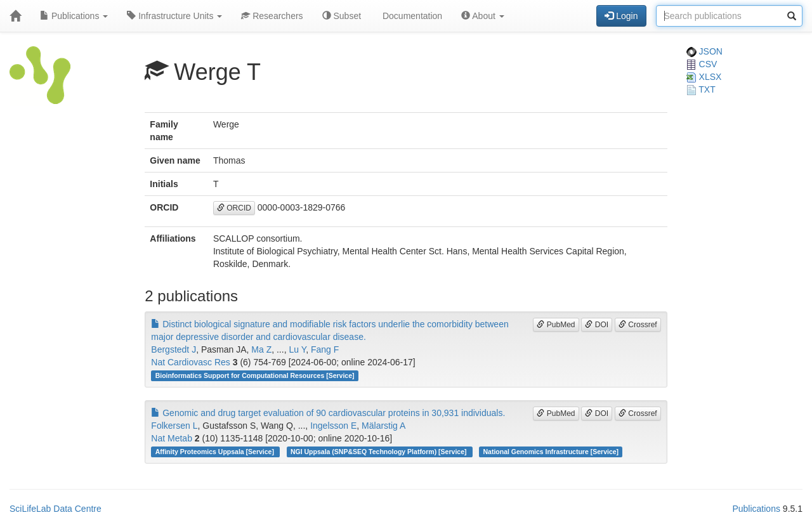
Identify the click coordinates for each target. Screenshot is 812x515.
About (483, 16)
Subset (342, 16)
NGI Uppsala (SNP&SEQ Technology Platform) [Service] (379, 452)
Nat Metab (172, 438)
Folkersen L (174, 426)
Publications (74, 16)
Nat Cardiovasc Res (191, 362)
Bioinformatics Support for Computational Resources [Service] (255, 375)
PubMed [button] (556, 325)
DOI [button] (597, 325)
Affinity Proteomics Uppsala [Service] (216, 452)
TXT (701, 89)
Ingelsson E (333, 426)
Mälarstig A (383, 426)
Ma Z (261, 349)
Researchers (272, 16)
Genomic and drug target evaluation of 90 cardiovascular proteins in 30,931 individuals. (328, 413)
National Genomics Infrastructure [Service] (551, 452)
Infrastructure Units (174, 16)
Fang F (325, 349)
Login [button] (621, 16)
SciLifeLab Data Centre (56, 509)
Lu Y (297, 349)
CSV (702, 64)
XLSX (704, 77)
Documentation (411, 16)
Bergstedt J (174, 349)
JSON (704, 51)
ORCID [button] (234, 208)
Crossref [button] (638, 325)
